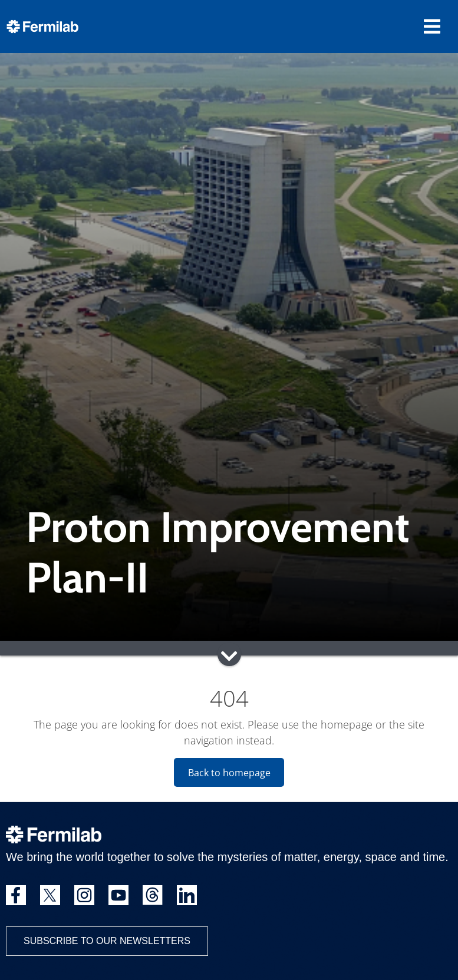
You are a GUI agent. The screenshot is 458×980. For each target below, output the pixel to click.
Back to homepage (229, 773)
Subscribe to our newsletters (107, 941)
